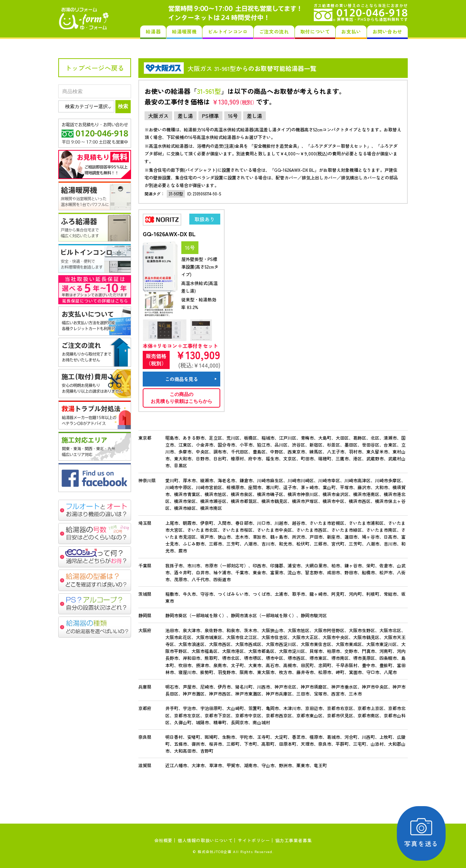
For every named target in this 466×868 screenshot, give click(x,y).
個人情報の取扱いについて (205, 840)
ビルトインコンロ (228, 31)
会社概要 (163, 840)
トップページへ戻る (95, 68)
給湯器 (153, 31)
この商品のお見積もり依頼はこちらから (181, 398)
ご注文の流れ (274, 31)
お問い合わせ (387, 31)
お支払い (351, 31)
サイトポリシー (254, 840)
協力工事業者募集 (294, 840)
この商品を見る (181, 379)
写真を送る (424, 833)
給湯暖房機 (184, 31)
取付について (315, 31)
